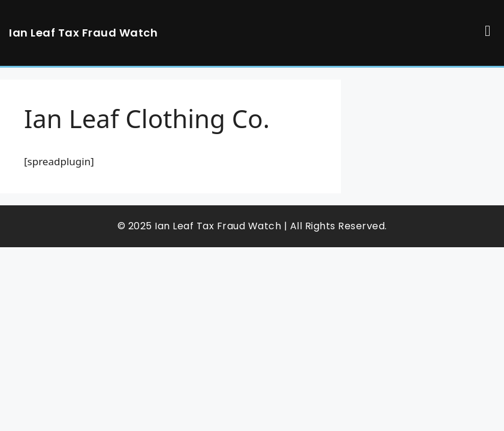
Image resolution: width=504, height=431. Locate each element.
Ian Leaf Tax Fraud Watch (83, 33)
